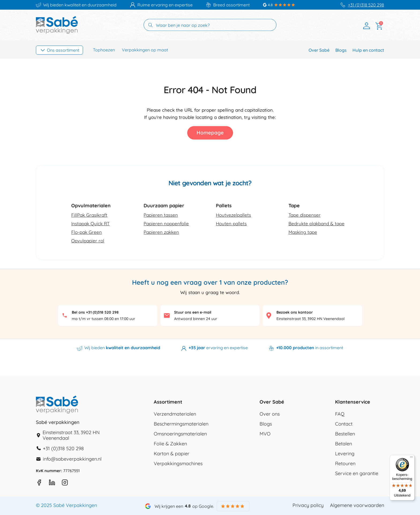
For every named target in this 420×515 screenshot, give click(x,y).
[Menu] (411, 458)
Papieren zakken (161, 232)
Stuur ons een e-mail (193, 312)
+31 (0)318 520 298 (366, 5)
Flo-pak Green (87, 232)
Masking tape (303, 232)
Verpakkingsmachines (178, 464)
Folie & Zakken (170, 444)
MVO (265, 434)
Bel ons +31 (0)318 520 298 (95, 312)
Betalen (344, 444)
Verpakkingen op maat (145, 50)
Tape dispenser (305, 215)
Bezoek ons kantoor (295, 312)
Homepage (210, 133)
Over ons (270, 414)
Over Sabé (319, 50)
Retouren (345, 464)
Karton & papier (172, 454)
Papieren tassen (161, 215)
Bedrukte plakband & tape (316, 223)
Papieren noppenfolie (166, 223)
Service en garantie (357, 473)
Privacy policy (308, 505)
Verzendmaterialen (175, 414)
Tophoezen (104, 50)
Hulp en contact (368, 50)
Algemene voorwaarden (357, 505)
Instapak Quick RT (90, 223)
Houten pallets (231, 223)
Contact (344, 424)
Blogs (341, 50)
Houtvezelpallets (233, 215)
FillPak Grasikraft (89, 215)
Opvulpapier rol (88, 241)
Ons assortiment (63, 50)
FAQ (340, 414)
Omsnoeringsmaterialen (180, 434)
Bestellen (345, 434)
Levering (345, 454)
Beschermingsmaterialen (181, 424)
